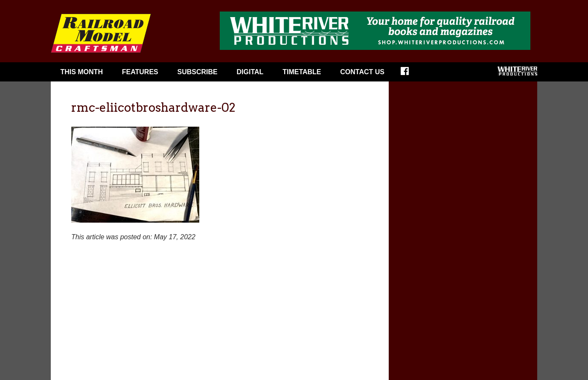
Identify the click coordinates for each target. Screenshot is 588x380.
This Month (82, 72)
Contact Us (362, 72)
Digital (250, 72)
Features (140, 72)
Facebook (410, 74)
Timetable (302, 72)
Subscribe (198, 72)
